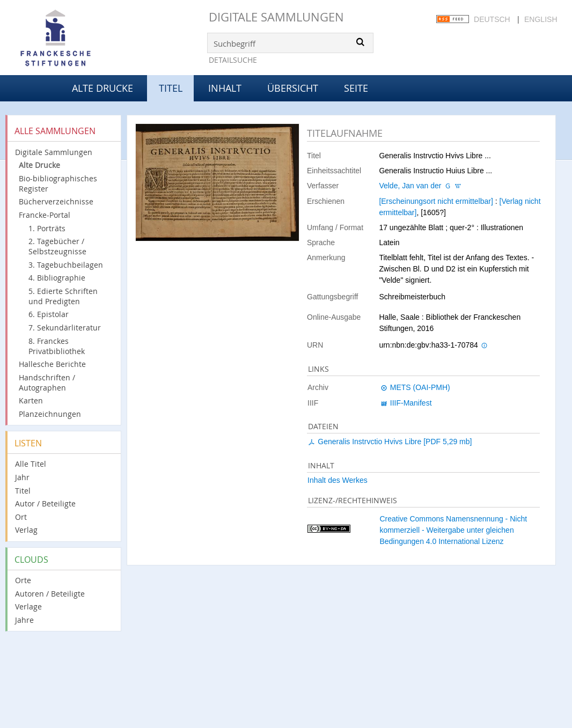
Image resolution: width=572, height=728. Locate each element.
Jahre (24, 620)
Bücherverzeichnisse (56, 201)
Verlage (28, 606)
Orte (23, 580)
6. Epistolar (49, 314)
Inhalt (225, 88)
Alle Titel (31, 464)
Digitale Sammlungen (276, 17)
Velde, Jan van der (410, 186)
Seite (356, 88)
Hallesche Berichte (52, 364)
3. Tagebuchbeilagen (66, 265)
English (541, 19)
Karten (31, 400)
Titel (23, 491)
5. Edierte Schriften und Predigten (63, 296)
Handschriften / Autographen (47, 383)
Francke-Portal (45, 215)
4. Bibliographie (57, 278)
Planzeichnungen (50, 414)
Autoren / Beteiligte (50, 594)
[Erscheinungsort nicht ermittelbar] (436, 201)
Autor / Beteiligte (45, 503)
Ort (21, 517)
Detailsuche (233, 60)
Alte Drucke (102, 88)
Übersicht (293, 88)
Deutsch (492, 19)
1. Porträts (47, 228)
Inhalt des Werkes (338, 480)
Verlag (26, 530)
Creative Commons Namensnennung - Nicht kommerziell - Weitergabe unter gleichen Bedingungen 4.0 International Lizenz (453, 530)
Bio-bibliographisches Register (58, 183)
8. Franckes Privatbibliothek (57, 346)
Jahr (22, 477)
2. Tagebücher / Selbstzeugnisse (57, 246)
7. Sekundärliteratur (65, 328)
